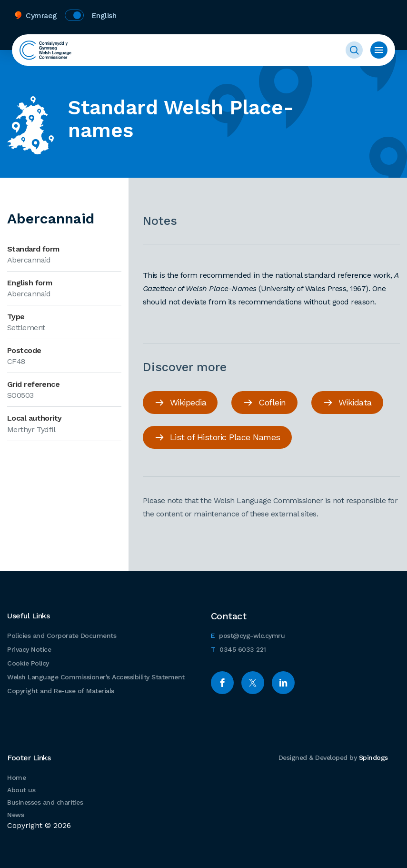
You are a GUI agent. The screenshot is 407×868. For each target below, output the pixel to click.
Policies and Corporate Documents (62, 636)
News (15, 815)
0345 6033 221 (238, 648)
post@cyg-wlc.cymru (248, 634)
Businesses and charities (45, 802)
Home (16, 777)
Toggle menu (379, 50)
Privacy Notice (29, 649)
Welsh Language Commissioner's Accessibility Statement (96, 677)
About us (21, 790)
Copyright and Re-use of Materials (61, 691)
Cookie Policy (28, 663)
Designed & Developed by (333, 757)
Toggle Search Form (354, 50)
